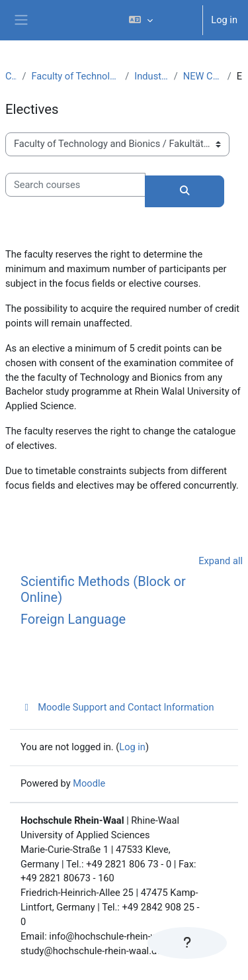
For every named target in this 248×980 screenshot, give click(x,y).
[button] (160, 20)
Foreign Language (73, 619)
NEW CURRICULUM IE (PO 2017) (203, 76)
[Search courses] (75, 185)
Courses (11, 76)
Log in (224, 20)
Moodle (89, 783)
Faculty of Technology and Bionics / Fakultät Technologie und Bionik (75, 76)
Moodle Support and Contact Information (117, 707)
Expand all (221, 561)
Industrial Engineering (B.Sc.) (151, 76)
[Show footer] (187, 943)
